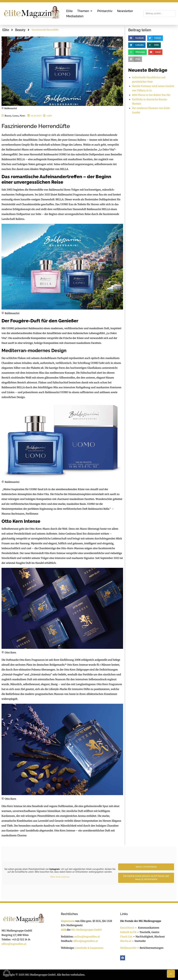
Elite (6, 30)
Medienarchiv (128, 948)
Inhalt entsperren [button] (146, 867)
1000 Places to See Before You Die (151, 95)
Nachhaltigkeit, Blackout (149, 937)
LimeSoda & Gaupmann (89, 948)
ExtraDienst (127, 928)
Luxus (15, 116)
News (22, 116)
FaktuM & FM (128, 932)
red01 (49, 116)
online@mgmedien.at (87, 937)
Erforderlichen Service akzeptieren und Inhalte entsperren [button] (146, 878)
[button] (85, 11)
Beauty (20, 30)
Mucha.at (126, 941)
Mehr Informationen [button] (60, 877)
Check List (126, 937)
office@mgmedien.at (14, 944)
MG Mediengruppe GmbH (86, 930)
